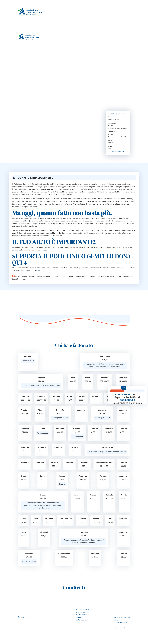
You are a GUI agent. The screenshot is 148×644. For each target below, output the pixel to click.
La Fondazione (109, 12)
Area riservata (55, 40)
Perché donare (86, 12)
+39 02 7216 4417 (122, 623)
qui (38, 271)
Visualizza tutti (118, 152)
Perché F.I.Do (97, 12)
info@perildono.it (120, 629)
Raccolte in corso (59, 12)
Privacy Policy (24, 618)
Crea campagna (73, 12)
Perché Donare (82, 616)
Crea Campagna (83, 613)
